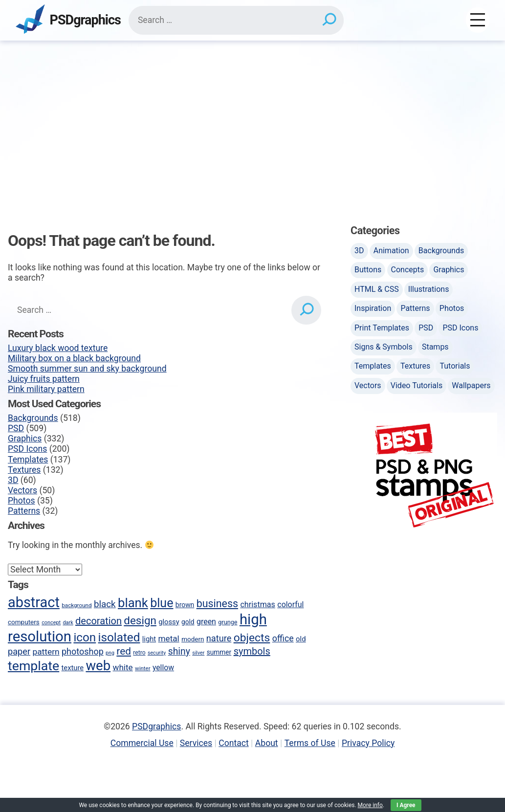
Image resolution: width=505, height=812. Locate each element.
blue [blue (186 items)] (162, 603)
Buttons (368, 270)
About (267, 743)
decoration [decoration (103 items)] (99, 621)
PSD (16, 428)
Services (196, 743)
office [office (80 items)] (283, 638)
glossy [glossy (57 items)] (169, 622)
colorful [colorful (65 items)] (290, 604)
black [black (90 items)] (105, 604)
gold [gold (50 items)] (188, 622)
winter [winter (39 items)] (143, 668)
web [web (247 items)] (98, 666)
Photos (22, 501)
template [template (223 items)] (33, 666)
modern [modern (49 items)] (193, 639)
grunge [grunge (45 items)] (228, 622)
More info (370, 805)
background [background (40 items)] (77, 605)
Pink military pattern (46, 389)
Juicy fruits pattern (44, 379)
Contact (234, 743)
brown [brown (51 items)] (185, 605)
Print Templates (382, 328)
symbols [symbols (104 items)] (252, 651)
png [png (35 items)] (110, 653)
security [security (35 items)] (157, 653)
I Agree (406, 805)
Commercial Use (142, 743)
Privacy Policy (368, 743)
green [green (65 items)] (206, 622)
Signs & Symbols (384, 347)
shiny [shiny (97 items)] (179, 651)
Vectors (22, 490)
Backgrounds (33, 418)
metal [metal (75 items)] (169, 638)
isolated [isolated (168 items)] (119, 637)
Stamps (435, 347)
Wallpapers (471, 385)
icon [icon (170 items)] (85, 637)
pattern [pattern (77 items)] (46, 652)
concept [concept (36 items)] (51, 623)
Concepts (408, 270)
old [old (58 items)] (301, 639)
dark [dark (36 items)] (68, 623)
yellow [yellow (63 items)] (163, 668)
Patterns (24, 511)
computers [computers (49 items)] (24, 622)
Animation (391, 251)
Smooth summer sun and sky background (87, 369)
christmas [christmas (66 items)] (258, 604)
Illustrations (429, 289)
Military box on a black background (74, 358)
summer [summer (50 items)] (219, 652)
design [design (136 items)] (140, 620)
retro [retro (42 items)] (139, 653)
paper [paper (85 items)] (19, 651)
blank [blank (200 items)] (133, 603)
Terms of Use (310, 743)
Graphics (25, 439)
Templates (28, 460)
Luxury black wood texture (58, 348)
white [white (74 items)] (123, 667)
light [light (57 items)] (149, 639)
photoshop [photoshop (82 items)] (83, 651)
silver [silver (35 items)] (198, 653)
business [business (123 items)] (217, 604)
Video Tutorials (417, 385)
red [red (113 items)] (124, 651)
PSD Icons (27, 449)
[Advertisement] (252, 114)
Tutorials (455, 366)
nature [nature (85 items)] (219, 638)
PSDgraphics (85, 20)
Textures (24, 470)
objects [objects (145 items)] (252, 638)
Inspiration (373, 308)
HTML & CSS (377, 289)
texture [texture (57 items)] (73, 668)
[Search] (329, 20)
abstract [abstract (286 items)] (34, 602)
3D (13, 480)
